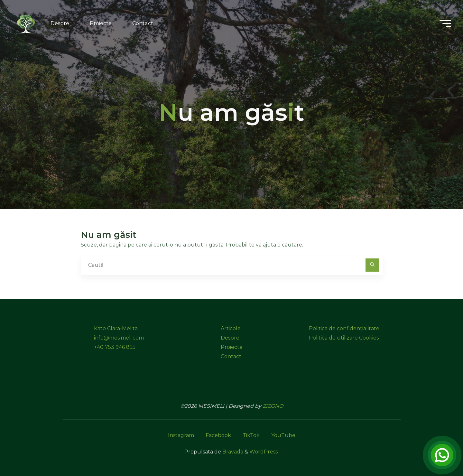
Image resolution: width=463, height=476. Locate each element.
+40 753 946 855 (115, 347)
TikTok (251, 435)
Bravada (232, 452)
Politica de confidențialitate (344, 328)
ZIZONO (273, 406)
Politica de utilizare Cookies (344, 338)
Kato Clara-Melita (116, 328)
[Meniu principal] (444, 23)
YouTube (283, 435)
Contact (231, 356)
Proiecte (232, 347)
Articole (231, 328)
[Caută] (372, 265)
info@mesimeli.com (119, 338)
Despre (230, 338)
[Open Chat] (442, 455)
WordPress (264, 452)
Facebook (218, 435)
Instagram (181, 435)
